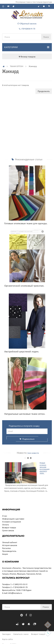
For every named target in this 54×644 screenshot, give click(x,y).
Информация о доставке (13, 519)
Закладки (6, 634)
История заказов (10, 545)
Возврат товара (9, 527)
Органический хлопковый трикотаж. (24, 286)
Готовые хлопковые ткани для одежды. (26, 223)
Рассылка (6, 548)
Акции (5, 554)
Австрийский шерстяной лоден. (22, 351)
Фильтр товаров (27, 56)
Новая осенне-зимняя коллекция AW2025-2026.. (44, 468)
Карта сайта (7, 639)
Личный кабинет (10, 542)
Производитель (9, 551)
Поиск (46, 37)
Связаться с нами (21, 634)
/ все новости (33, 453)
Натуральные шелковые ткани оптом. (25, 414)
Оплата (5, 525)
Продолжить (44, 91)
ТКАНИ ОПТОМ (17, 66)
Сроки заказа (8, 530)
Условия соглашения (12, 522)
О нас (5, 516)
